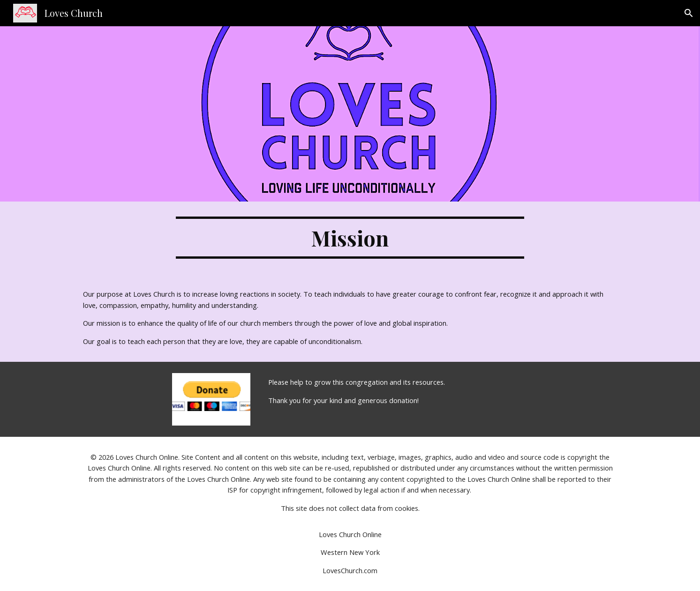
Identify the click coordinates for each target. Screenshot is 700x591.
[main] (350, 238)
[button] (689, 13)
